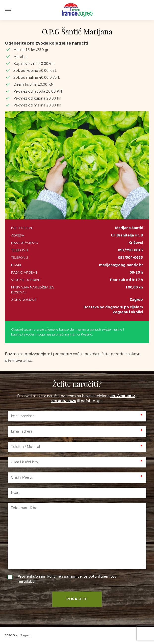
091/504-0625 (130, 258)
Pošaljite (77, 599)
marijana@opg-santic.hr (121, 265)
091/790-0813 (130, 250)
